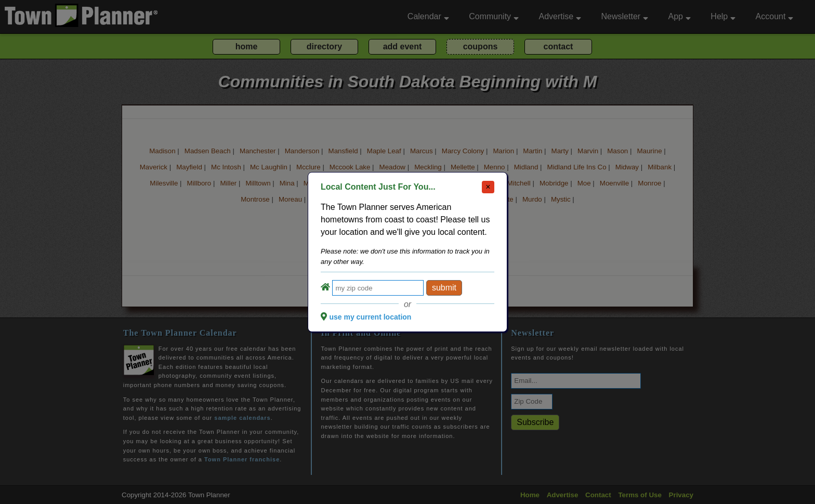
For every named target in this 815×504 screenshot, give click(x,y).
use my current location (370, 317)
